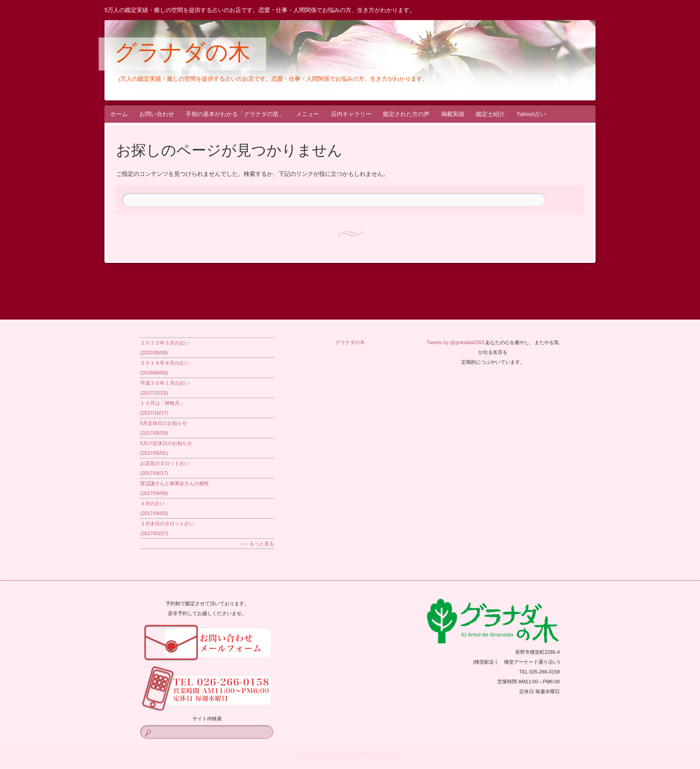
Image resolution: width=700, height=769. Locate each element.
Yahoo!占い (531, 114)
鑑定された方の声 (406, 114)
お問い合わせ (157, 114)
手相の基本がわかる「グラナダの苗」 (235, 114)
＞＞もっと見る (257, 544)
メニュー (308, 114)
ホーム (119, 114)
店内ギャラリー (351, 114)
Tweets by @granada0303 (456, 342)
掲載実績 (453, 114)
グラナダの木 (182, 54)
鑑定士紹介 (490, 114)
